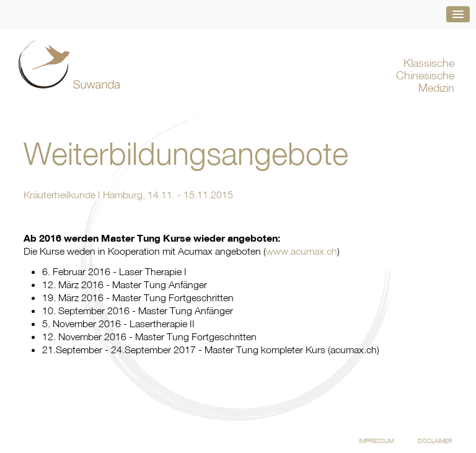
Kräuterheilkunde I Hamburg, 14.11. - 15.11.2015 (128, 195)
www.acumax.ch (302, 251)
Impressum (376, 441)
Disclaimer (435, 441)
